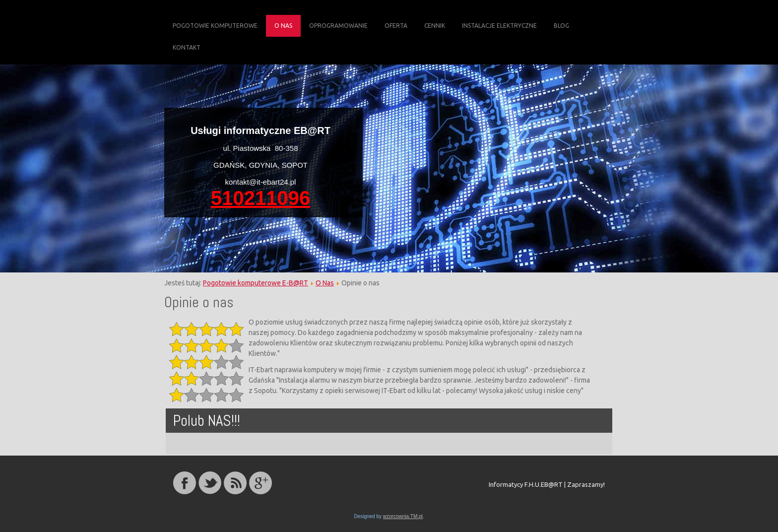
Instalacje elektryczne (499, 26)
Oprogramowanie (338, 26)
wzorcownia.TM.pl (403, 516)
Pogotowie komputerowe (215, 26)
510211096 (260, 198)
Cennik (435, 26)
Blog (561, 26)
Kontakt (187, 47)
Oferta (396, 26)
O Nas (283, 26)
